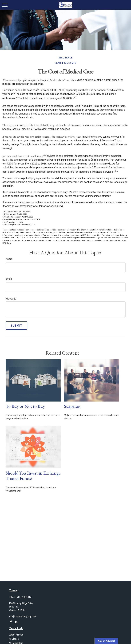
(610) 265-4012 (24, 597)
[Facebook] (11, 622)
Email (9, 279)
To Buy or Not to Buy (25, 406)
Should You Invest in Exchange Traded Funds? (33, 476)
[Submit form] (17, 326)
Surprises (72, 406)
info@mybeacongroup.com (23, 616)
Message (11, 299)
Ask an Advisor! (106, 641)
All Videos (14, 639)
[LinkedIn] (16, 622)
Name (9, 259)
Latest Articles (16, 635)
